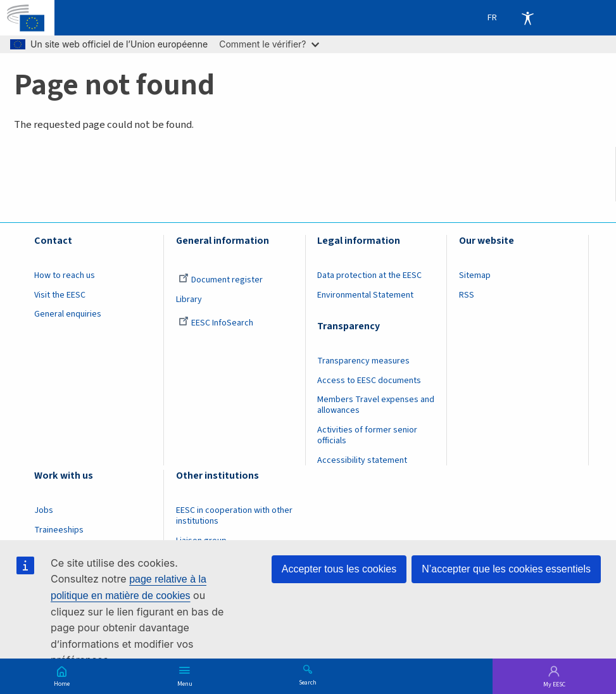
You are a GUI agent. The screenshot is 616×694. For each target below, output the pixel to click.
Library (189, 300)
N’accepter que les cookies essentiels (506, 569)
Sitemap (475, 275)
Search (308, 682)
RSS (467, 295)
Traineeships (59, 530)
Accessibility (527, 18)
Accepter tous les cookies (339, 569)
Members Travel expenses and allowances (376, 405)
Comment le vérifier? (269, 44)
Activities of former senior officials (367, 435)
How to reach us (65, 275)
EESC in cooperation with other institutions (234, 516)
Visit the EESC (60, 295)
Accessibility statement (362, 460)
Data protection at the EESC (369, 275)
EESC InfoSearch (216, 323)
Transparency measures (363, 361)
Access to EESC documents (369, 381)
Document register (221, 280)
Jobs (44, 510)
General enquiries (68, 314)
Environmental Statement (365, 295)
